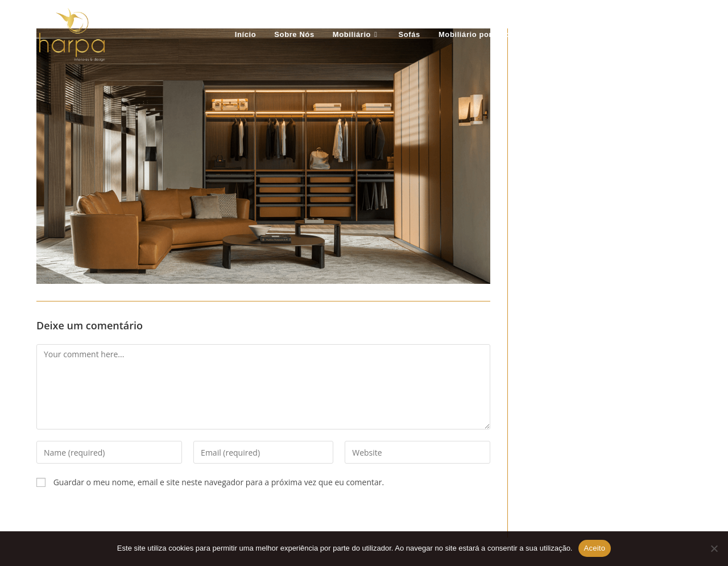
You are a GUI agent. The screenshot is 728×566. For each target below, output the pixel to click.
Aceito (595, 548)
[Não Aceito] (714, 548)
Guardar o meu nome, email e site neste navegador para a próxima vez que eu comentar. (219, 482)
